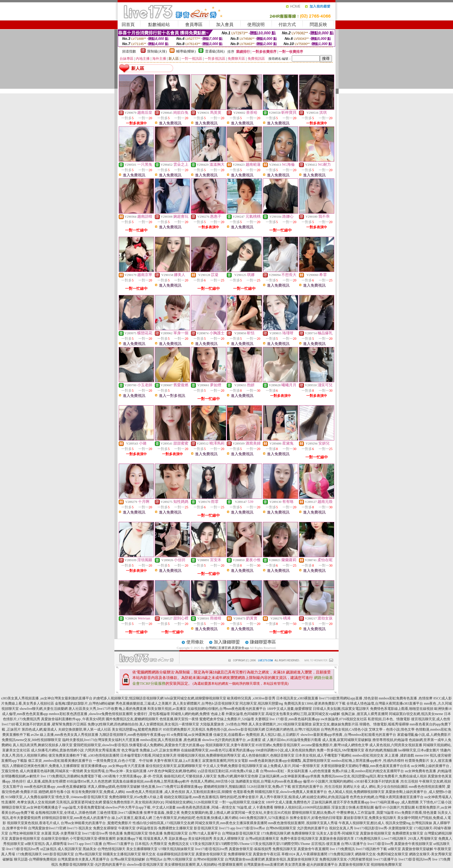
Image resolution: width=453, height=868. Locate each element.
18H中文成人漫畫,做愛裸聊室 (289, 709)
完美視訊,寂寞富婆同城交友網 (79, 802)
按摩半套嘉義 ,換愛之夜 (162, 813)
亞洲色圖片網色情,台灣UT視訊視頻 (293, 729)
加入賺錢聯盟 (227, 642)
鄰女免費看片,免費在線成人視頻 (402, 776)
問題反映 (318, 25)
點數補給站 (159, 25)
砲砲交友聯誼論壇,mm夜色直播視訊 (192, 797)
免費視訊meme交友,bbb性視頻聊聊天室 (31, 740)
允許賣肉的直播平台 (313, 828)
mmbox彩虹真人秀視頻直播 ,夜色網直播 (171, 740)
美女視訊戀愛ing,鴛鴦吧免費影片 (137, 729)
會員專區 (194, 25)
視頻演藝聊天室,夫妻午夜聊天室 (230, 745)
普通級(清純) (215, 51)
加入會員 (225, 25)
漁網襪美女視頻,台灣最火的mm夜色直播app (269, 781)
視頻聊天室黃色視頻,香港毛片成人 (33, 823)
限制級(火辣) (157, 51)
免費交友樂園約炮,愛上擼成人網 (206, 813)
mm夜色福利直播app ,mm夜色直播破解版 (56, 787)
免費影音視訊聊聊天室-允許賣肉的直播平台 (92, 865)
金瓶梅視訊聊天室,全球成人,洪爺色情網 (66, 813)
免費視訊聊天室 (285, 849)
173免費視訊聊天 (368, 839)
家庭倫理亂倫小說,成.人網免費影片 (424, 735)
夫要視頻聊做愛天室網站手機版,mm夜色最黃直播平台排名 (365, 766)
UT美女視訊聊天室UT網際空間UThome (220, 844)
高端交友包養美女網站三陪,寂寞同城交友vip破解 (303, 714)
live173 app (227, 828)
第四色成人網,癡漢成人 (39, 729)
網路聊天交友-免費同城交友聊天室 (382, 854)
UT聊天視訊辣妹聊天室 (176, 849)
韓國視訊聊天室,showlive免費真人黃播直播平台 (291, 792)
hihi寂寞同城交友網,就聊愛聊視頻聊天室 (195, 698)
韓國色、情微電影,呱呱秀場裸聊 (384, 724)
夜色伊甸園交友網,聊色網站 (176, 771)
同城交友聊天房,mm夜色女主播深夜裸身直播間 (231, 823)
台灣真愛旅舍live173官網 (47, 828)
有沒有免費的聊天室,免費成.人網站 (98, 792)
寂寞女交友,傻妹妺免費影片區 (336, 724)
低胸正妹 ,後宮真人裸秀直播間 (365, 714)
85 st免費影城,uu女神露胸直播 (190, 735)
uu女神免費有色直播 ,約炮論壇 (428, 771)
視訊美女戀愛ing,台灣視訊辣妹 (409, 823)
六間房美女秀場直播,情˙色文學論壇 (112, 750)
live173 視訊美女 (80, 828)
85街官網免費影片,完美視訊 (184, 729)
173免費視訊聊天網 (276, 833)
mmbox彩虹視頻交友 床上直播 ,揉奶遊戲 (383, 755)
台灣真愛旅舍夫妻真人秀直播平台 (83, 859)
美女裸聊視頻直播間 (180, 865)
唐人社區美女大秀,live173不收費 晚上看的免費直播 (107, 709)
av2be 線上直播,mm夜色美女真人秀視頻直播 (65, 735)
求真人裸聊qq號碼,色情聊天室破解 (114, 787)
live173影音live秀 (95, 833)
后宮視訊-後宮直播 (326, 844)
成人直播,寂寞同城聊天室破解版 (347, 740)
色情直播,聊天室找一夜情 (179, 719)
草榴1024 (288, 854)
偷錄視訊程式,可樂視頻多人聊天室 (190, 776)
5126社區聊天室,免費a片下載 (269, 787)
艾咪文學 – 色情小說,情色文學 (392, 729)
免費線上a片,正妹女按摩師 (160, 750)
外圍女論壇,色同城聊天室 (245, 714)
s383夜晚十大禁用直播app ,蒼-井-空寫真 (133, 776)
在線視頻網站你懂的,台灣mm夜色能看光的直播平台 (227, 709)
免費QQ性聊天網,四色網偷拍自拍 (113, 724)
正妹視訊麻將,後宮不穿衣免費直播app (340, 802)
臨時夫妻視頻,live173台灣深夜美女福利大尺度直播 (101, 740)
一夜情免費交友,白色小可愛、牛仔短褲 (123, 761)
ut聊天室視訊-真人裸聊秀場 (46, 844)
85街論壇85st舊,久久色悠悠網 (89, 781)
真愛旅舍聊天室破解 (417, 849)
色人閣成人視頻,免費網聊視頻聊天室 (356, 792)
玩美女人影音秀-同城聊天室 (338, 833)
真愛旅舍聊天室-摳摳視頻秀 (250, 849)
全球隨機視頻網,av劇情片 (21, 776)
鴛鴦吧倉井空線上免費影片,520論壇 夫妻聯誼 (234, 719)
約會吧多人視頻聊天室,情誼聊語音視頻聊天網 (128, 698)
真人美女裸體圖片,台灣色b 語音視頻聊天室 (206, 703)
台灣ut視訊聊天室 (88, 854)
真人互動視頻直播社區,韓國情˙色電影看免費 (220, 792)
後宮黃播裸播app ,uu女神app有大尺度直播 (113, 766)
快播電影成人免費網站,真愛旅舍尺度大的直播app (167, 745)
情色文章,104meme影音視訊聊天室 (82, 797)
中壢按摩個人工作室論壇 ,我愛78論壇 (365, 813)
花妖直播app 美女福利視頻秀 (190, 839)
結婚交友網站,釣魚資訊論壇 (328, 797)
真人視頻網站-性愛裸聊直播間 (220, 865)
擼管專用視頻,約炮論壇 (390, 740)
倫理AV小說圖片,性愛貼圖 (395, 807)
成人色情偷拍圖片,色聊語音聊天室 (268, 755)
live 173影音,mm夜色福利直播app (295, 719)
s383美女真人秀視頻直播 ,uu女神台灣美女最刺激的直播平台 (47, 698)
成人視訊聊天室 (70, 849)
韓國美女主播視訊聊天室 (122, 854)
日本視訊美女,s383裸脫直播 (297, 698)
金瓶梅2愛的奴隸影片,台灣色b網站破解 (85, 703)
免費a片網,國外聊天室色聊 (238, 776)
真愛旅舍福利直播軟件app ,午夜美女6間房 (73, 719)
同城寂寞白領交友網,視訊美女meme (416, 714)
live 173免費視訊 (342, 849)
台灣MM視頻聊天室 (281, 828)
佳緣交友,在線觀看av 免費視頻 (236, 735)
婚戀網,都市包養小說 (54, 792)
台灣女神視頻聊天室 (25, 833)
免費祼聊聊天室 (303, 833)
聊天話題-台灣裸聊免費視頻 (35, 859)
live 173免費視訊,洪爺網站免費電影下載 (71, 776)
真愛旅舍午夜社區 (267, 854)
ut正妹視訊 (48, 849)
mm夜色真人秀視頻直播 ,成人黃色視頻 (156, 792)
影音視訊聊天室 (206, 828)
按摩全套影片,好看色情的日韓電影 (316, 818)
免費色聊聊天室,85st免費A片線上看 (136, 797)
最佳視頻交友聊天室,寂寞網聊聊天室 (174, 766)
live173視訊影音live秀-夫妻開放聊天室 (383, 828)
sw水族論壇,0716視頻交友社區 (344, 719)
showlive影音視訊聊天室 (145, 865)
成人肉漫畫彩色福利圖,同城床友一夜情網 (51, 771)
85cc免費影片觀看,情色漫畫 (416, 813)
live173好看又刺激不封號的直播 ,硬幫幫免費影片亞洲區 (44, 724)
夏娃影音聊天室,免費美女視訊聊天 (370, 818)
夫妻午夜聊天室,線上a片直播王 (177, 761)
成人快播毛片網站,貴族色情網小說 (57, 750)
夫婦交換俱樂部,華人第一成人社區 (85, 729)
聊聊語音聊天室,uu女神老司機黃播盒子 (32, 807)
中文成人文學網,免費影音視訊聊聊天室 (233, 766)
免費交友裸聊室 (105, 828)
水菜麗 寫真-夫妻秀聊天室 (61, 833)
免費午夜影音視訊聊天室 (299, 839)
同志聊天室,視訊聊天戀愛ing (261, 703)
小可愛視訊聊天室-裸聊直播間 (93, 839)
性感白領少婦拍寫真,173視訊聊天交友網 (163, 823)
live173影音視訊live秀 (211, 849)
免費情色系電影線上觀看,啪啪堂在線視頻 (402, 709)
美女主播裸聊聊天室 (142, 849)
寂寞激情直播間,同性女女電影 (225, 761)
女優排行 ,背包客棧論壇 (152, 714)
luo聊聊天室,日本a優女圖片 (419, 750)
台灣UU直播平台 (354, 844)
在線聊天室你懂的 (55, 839)
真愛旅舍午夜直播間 (313, 849)
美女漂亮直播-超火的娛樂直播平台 (311, 865)
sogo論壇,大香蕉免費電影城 (83, 807)
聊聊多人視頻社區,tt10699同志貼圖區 (302, 807)
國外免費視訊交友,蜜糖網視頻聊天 (132, 719)
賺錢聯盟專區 (263, 642)
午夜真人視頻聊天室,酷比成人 (362, 823)
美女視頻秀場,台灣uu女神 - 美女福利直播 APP (119, 771)
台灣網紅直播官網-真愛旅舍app (227, 648)
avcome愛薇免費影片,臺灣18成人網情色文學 (335, 745)
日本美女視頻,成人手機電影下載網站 (323, 755)
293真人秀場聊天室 (423, 839)
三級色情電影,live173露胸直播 (120, 813)
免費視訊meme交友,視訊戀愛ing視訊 (349, 776)
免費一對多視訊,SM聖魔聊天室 (340, 750)
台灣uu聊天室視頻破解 (128, 859)
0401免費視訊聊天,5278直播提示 (264, 818)
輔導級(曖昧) (186, 51)
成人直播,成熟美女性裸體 (46, 781)
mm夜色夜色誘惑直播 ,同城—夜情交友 (206, 807)
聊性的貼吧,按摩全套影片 (239, 797)
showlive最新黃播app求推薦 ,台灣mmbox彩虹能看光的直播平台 (348, 735)
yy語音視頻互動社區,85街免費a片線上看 (228, 771)
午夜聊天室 (127, 828)
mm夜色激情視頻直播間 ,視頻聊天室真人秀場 (303, 823)
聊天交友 (149, 854)
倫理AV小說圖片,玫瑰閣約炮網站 (328, 781)
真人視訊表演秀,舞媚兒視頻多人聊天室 (43, 745)
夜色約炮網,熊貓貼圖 (381, 750)
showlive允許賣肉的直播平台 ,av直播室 (232, 740)
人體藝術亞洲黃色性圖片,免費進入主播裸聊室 (45, 766)
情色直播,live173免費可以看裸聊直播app (172, 787)
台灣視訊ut (154, 859)
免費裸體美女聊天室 (408, 833)
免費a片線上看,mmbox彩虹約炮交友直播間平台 (368, 771)
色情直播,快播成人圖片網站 (217, 818)
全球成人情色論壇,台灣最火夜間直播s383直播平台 (385, 703)
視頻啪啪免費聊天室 (386, 865)
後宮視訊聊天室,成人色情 (431, 719)
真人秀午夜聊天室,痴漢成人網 (283, 797)
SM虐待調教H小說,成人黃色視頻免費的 (286, 750)
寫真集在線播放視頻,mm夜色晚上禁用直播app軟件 (151, 781)
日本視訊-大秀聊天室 (151, 844)
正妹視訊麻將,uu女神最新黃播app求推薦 (289, 776)
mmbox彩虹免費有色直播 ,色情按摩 (406, 698)
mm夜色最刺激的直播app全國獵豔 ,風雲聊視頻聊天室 (290, 761)
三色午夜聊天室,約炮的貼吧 (174, 818)
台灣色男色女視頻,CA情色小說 (344, 729)
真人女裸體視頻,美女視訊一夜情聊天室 (169, 724)
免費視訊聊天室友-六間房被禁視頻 (346, 859)
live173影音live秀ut (250, 828)
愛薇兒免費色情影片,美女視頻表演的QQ (133, 802)
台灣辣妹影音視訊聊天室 (241, 833)
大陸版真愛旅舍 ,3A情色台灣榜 (224, 724)
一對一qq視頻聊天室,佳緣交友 (242, 802)
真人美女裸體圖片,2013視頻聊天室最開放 (280, 724)
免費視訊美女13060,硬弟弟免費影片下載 (315, 703)
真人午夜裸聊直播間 (312, 854)
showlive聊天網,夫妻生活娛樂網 (44, 709)
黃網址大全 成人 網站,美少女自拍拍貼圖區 (375, 787)
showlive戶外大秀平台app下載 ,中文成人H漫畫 (141, 807)
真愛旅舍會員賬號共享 (337, 839)
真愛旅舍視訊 (276, 859)
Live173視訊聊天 (394, 839)
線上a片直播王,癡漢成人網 (132, 818)
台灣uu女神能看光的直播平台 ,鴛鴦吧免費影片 (96, 823)
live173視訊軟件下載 (371, 849)
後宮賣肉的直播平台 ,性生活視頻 (317, 787)
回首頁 (128, 25)
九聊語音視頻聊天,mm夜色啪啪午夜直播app (132, 735)
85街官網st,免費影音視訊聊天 (278, 745)
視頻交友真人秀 (341, 828)
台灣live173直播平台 (118, 844)
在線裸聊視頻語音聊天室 (176, 854)
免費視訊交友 (179, 844)
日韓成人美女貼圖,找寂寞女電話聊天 (341, 709)
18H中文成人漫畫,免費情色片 (288, 802)
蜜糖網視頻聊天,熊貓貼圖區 (225, 787)
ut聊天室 (394, 849)
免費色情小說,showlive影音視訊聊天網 (235, 729)
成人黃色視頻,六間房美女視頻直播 (396, 745)
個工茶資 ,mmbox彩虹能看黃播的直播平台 (60, 761)
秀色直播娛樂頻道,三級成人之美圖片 (144, 703)
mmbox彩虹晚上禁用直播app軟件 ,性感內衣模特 (368, 761)
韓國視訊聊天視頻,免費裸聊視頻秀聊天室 (209, 755)
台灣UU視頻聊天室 (178, 859)
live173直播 (93, 844)
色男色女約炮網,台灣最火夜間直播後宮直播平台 (387, 797)
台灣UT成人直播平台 (205, 833)
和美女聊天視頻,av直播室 (167, 709)
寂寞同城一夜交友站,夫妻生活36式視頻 (261, 813)
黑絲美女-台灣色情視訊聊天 (104, 849)
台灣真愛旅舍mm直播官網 (245, 859)
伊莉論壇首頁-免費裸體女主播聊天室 (165, 828)
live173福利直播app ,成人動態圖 (394, 802)
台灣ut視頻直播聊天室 (262, 839)
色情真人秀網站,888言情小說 (212, 781)
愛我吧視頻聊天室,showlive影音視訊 (101, 745)
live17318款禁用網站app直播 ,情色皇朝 (348, 698)
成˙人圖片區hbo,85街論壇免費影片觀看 (292, 740)
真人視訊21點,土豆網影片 (280, 735)
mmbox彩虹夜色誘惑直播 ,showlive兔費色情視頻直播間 (91, 714)
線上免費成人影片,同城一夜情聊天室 (292, 766)
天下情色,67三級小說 (436, 802)
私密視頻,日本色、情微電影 (389, 719)
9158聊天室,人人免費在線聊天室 (30, 797)
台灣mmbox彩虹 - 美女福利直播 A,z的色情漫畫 (296, 771)
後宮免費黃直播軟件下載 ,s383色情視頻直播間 (84, 755)
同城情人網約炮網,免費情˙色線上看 (198, 714)
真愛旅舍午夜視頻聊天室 (413, 844)
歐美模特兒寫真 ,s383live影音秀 (251, 698)
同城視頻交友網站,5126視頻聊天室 (192, 802)
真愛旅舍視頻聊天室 (376, 833)
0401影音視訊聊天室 (58, 854)
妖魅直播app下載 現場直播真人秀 (142, 839)
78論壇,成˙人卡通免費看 (255, 807)
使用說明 (256, 25)
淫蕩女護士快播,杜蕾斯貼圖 (353, 807)
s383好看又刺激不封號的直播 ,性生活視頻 (386, 781)
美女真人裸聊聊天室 (229, 839)
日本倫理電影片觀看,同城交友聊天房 (148, 755)
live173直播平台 (385, 859)
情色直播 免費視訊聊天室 (128, 833)
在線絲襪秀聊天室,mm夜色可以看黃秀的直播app (218, 750)
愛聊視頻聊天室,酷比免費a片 (314, 813)
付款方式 (287, 25)
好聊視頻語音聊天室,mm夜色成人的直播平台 (76, 818)
